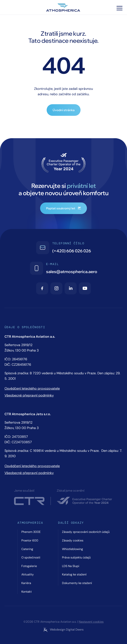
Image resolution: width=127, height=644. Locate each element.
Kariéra (26, 583)
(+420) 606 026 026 (72, 251)
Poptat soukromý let (63, 208)
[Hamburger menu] (120, 8)
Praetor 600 (30, 540)
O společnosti (31, 557)
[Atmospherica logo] (63, 8)
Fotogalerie (29, 566)
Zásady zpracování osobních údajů (86, 532)
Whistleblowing (72, 549)
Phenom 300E (31, 532)
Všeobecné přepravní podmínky (29, 395)
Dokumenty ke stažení (77, 583)
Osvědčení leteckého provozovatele (32, 388)
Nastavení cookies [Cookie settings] (91, 622)
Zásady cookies (73, 540)
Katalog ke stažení (74, 574)
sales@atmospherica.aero (72, 272)
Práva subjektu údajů (76, 557)
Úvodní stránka (64, 110)
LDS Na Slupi (71, 566)
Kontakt (27, 592)
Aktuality (28, 574)
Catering (27, 549)
